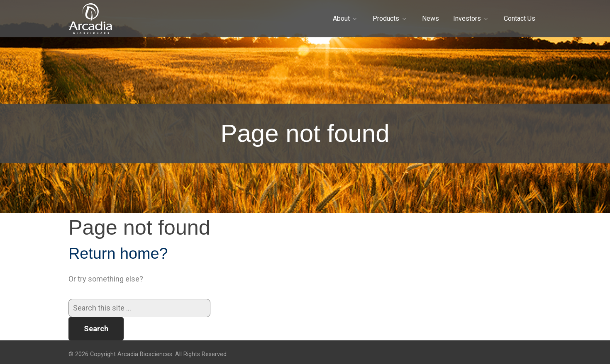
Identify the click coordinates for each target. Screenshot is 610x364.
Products (386, 18)
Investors (467, 18)
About (341, 18)
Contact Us (520, 18)
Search (96, 329)
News (431, 18)
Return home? (118, 253)
